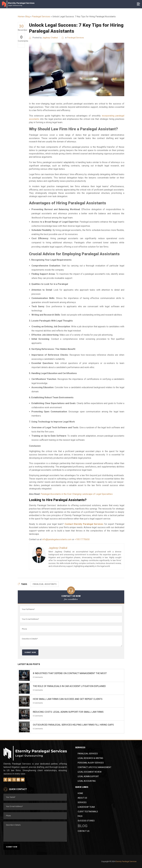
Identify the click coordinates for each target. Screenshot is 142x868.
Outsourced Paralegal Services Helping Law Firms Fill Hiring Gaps (73, 725)
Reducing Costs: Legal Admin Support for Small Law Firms (68, 712)
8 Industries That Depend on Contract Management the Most (70, 673)
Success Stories (86, 821)
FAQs (80, 816)
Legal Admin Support (88, 776)
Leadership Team (86, 807)
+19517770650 (82, 539)
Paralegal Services (41, 17)
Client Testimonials (88, 812)
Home (21, 17)
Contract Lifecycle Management (95, 767)
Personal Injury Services (91, 763)
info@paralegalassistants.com (57, 539)
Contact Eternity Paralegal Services (84, 524)
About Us (82, 798)
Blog (27, 17)
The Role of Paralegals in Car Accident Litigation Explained (69, 686)
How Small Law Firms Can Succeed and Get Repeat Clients (68, 699)
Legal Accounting (87, 781)
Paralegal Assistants (45, 584)
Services (82, 802)
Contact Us (84, 831)
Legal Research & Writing (90, 758)
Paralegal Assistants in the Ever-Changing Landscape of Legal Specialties (77, 494)
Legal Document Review (90, 772)
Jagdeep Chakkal (50, 38)
